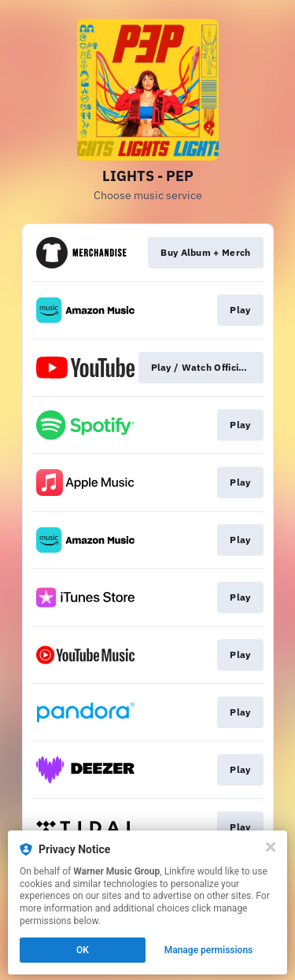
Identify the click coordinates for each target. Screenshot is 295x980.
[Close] (271, 847)
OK (83, 950)
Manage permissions (209, 950)
